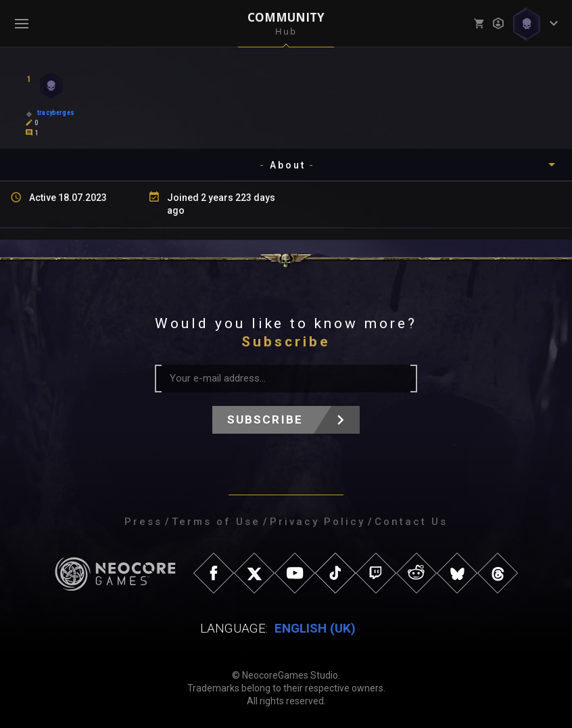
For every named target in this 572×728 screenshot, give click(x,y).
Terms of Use (216, 522)
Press (143, 522)
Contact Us (411, 522)
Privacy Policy (317, 522)
